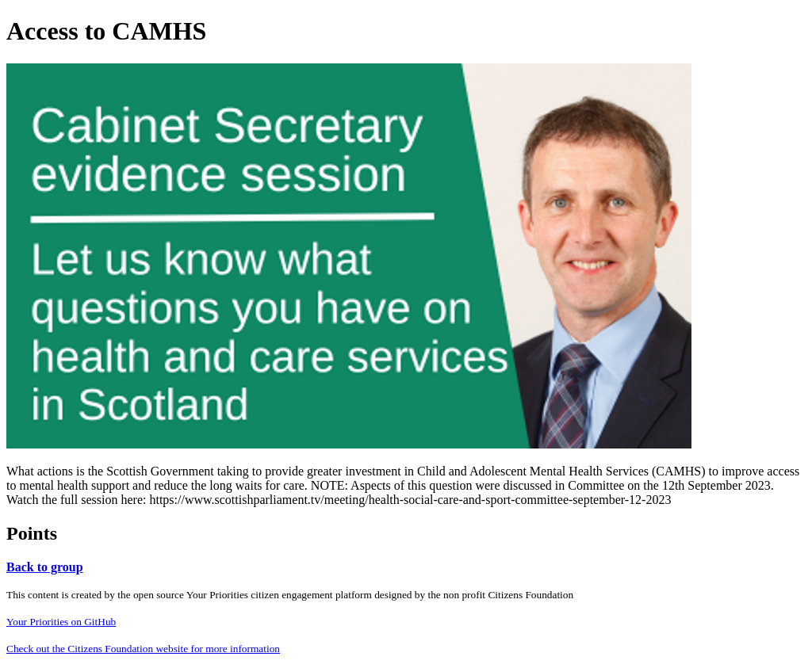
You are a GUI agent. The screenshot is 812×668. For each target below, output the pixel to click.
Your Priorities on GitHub (61, 622)
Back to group (45, 567)
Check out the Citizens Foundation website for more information (143, 649)
